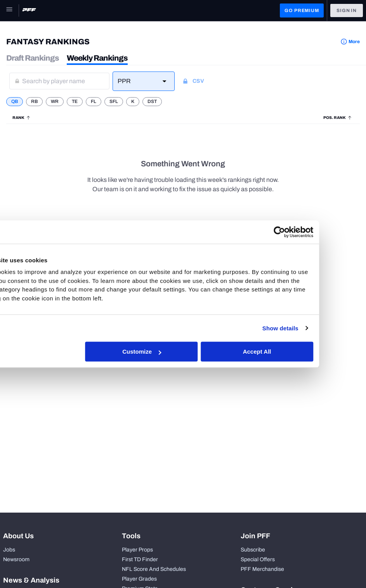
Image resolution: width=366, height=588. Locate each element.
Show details (319, 328)
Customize (182, 352)
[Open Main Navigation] (9, 10)
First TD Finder (140, 559)
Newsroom (16, 559)
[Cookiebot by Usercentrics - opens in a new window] (318, 232)
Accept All (296, 352)
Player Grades (139, 579)
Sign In (347, 10)
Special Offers (258, 559)
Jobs (9, 550)
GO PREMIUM (302, 10)
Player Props (137, 550)
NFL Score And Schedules (154, 569)
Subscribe (253, 550)
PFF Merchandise (262, 569)
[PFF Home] (29, 10)
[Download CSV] (203, 81)
